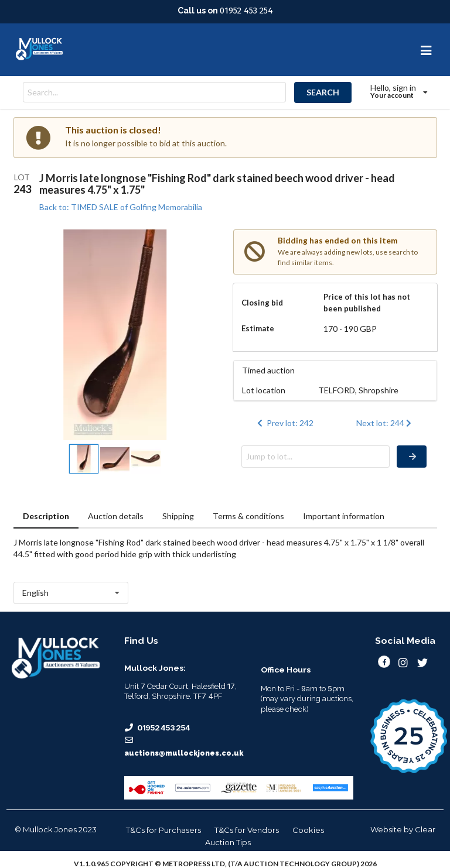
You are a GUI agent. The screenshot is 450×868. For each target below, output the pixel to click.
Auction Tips (228, 842)
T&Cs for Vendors (247, 830)
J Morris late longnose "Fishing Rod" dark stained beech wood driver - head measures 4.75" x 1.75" (217, 184)
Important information (344, 516)
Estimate (258, 328)
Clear (425, 829)
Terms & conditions (248, 516)
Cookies (308, 830)
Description (46, 516)
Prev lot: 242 (284, 423)
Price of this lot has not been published (367, 303)
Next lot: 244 (385, 423)
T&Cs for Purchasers (163, 830)
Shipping (178, 516)
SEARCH (323, 92)
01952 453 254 (246, 11)
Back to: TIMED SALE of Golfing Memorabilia (121, 207)
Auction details (116, 516)
